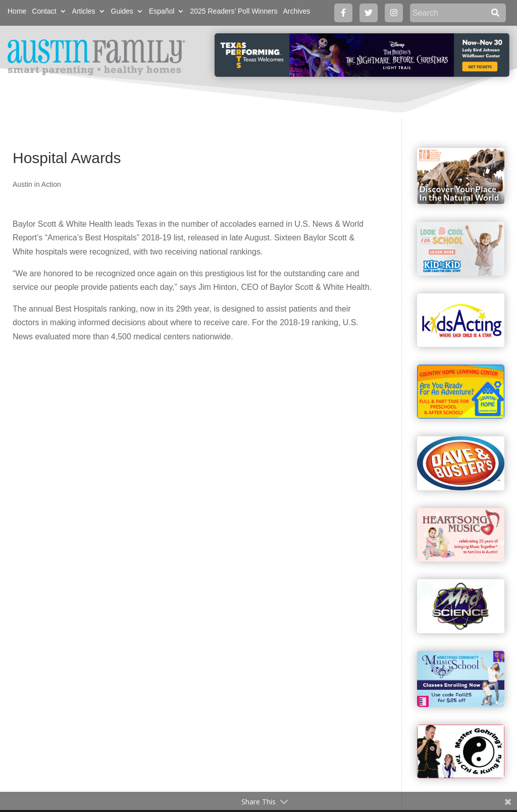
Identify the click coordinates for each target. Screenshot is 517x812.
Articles (84, 11)
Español (162, 11)
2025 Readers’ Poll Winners (234, 11)
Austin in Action (37, 184)
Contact (44, 11)
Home (17, 11)
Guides (122, 11)
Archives (296, 11)
